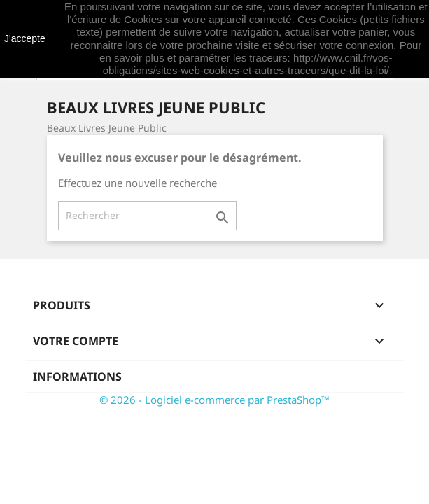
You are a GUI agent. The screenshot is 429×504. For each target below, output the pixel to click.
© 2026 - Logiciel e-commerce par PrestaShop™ (215, 400)
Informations (77, 377)
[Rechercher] (147, 216)
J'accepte (25, 38)
